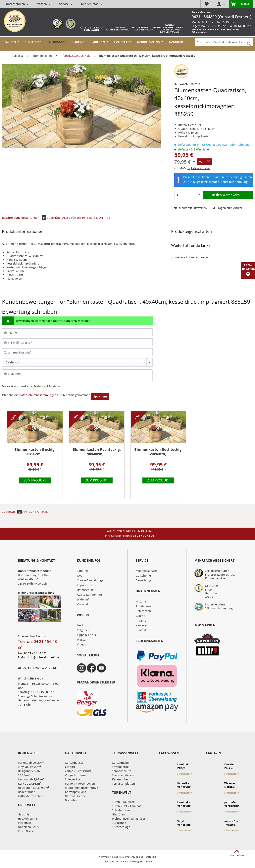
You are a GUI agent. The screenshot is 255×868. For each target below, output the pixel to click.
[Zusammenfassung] (77, 352)
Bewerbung (143, 580)
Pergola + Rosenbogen (80, 784)
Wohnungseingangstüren (129, 819)
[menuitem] (54, 4)
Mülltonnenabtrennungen (82, 788)
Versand (82, 604)
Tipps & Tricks (86, 635)
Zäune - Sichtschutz (78, 771)
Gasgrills (24, 814)
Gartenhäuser (74, 763)
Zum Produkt (35, 480)
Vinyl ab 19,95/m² (30, 767)
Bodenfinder (26, 792)
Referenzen (143, 611)
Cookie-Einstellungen (91, 580)
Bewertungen (34, 218)
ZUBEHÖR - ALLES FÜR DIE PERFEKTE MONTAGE (78, 218)
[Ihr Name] (77, 332)
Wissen (44, 4)
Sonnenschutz (121, 771)
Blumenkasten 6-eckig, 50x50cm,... (35, 452)
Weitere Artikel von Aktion (190, 257)
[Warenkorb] (241, 4)
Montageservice (146, 571)
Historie (141, 601)
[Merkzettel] (207, 4)
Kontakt (141, 630)
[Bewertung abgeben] (77, 362)
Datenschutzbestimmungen (38, 395)
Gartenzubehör (75, 796)
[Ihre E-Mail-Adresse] (77, 342)
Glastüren (119, 814)
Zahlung (82, 571)
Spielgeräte (73, 779)
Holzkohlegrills (28, 819)
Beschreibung (11, 218)
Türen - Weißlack (123, 802)
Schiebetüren (121, 810)
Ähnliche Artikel (35, 512)
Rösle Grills (25, 831)
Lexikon (82, 625)
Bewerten (198, 208)
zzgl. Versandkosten (199, 168)
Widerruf (83, 599)
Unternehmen (17, 4)
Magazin (83, 640)
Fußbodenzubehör (30, 796)
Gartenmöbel (121, 763)
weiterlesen (185, 774)
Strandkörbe (120, 767)
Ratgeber (83, 630)
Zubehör (12, 512)
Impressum (84, 585)
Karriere (141, 625)
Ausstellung (144, 606)
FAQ (80, 576)
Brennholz (72, 800)
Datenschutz (85, 590)
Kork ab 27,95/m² (29, 784)
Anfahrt (141, 620)
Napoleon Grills (28, 827)
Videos (81, 644)
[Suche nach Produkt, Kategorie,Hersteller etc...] (224, 42)
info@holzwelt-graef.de (43, 657)
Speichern (100, 396)
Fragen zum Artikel (227, 208)
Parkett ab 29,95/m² (31, 763)
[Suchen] (249, 44)
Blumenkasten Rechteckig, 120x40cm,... (158, 452)
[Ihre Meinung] (77, 375)
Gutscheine (143, 576)
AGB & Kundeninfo (89, 595)
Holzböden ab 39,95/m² (33, 788)
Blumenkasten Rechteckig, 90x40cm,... (97, 452)
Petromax (24, 823)
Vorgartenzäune (76, 775)
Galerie (140, 616)
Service (66, 4)
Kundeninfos (92, 4)
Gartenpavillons (76, 792)
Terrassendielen (123, 775)
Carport (70, 767)
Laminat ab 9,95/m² (31, 779)
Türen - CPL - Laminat (126, 806)
